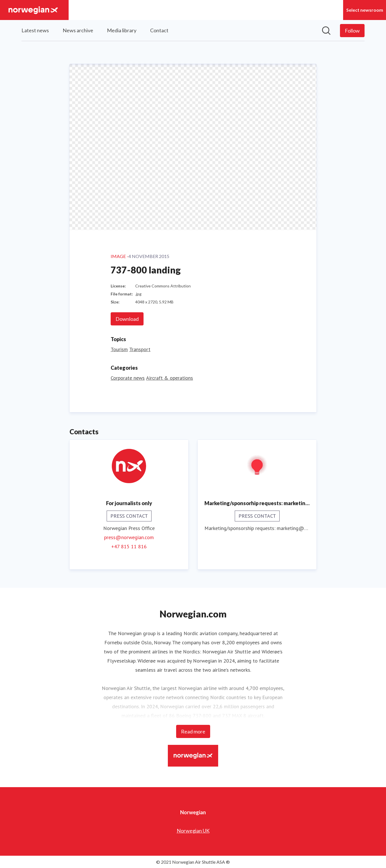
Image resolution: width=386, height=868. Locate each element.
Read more (193, 731)
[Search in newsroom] (326, 31)
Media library (122, 30)
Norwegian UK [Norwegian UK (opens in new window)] (193, 830)
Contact (159, 30)
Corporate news (128, 378)
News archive (78, 30)
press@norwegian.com (129, 537)
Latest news (35, 30)
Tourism (119, 349)
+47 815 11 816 (129, 546)
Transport (140, 349)
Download (127, 319)
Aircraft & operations (170, 378)
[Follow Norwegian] (352, 31)
